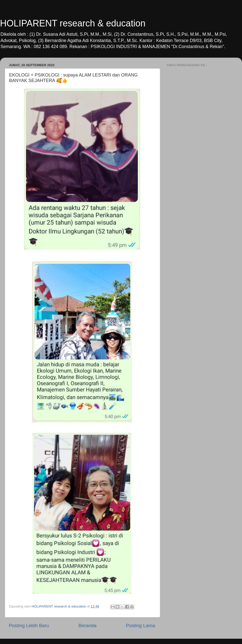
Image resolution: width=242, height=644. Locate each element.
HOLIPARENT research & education (73, 23)
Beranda (87, 626)
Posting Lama (140, 626)
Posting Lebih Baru (29, 626)
